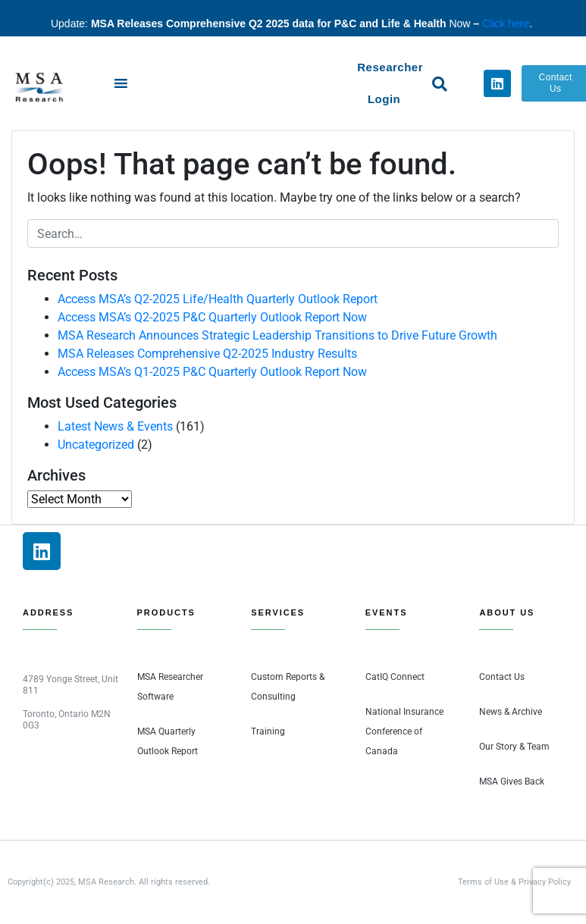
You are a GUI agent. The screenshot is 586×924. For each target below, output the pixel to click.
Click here (506, 23)
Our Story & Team (514, 747)
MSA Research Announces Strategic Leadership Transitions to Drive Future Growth (277, 335)
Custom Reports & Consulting (288, 687)
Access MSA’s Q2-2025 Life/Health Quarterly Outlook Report (218, 299)
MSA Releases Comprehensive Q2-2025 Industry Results (207, 354)
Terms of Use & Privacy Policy (514, 882)
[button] (440, 84)
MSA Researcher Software (170, 687)
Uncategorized (96, 445)
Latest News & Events (115, 426)
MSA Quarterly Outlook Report (168, 741)
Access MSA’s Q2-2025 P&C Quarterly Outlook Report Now (212, 317)
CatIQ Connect (395, 677)
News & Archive (511, 712)
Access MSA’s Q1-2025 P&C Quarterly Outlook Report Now (212, 372)
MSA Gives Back (512, 781)
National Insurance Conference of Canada (404, 731)
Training (268, 731)
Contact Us (502, 677)
